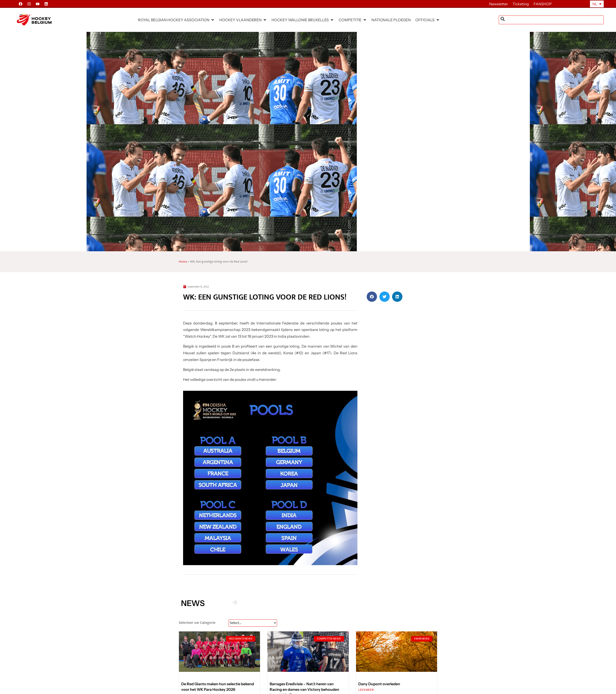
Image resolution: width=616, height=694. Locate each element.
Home (183, 262)
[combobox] (551, 20)
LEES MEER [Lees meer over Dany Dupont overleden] (366, 690)
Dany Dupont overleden (379, 684)
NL (595, 4)
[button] (176, 20)
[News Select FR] (253, 623)
